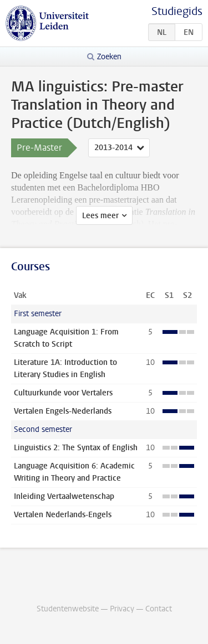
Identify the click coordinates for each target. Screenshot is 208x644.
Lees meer (100, 216)
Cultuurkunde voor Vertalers (63, 393)
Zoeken (109, 57)
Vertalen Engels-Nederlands (63, 411)
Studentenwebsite (68, 609)
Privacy (122, 609)
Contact (159, 609)
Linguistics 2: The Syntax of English (76, 448)
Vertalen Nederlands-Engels (63, 515)
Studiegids (177, 11)
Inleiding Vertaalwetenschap (64, 496)
